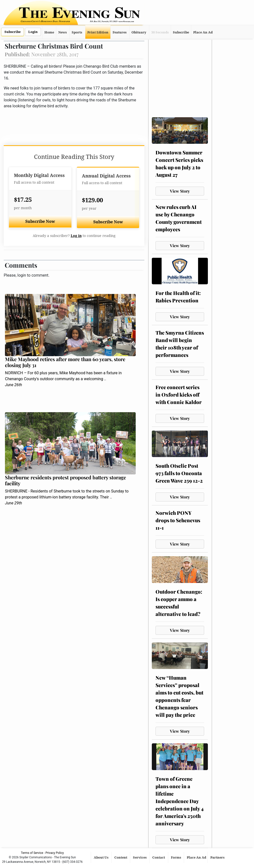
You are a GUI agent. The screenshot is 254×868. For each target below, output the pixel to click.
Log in (76, 236)
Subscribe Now (40, 221)
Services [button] (140, 857)
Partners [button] (218, 857)
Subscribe (13, 32)
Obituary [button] (139, 32)
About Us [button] (101, 857)
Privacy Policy (55, 853)
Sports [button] (77, 32)
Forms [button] (176, 857)
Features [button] (120, 32)
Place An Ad (203, 32)
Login (33, 32)
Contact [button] (159, 857)
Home (49, 32)
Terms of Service (32, 853)
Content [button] (121, 857)
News (63, 32)
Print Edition (98, 32)
